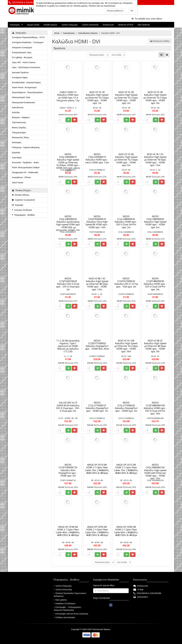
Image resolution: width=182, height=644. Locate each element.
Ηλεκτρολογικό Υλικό (21, 97)
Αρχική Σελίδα (33, 25)
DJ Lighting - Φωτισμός (22, 57)
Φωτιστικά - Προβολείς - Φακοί (25, 162)
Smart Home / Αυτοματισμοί (24, 87)
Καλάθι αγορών (50, 25)
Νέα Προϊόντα (144, 25)
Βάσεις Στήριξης (19, 128)
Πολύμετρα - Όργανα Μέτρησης (26, 147)
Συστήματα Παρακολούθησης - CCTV (28, 37)
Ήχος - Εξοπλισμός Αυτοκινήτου (26, 67)
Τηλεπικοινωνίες (19, 122)
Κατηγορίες (15, 25)
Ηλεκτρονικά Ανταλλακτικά (23, 102)
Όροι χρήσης (60, 600)
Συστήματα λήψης (20, 77)
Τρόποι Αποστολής (63, 590)
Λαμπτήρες (17, 158)
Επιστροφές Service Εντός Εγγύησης (71, 614)
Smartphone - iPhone (21, 177)
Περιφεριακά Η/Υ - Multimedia (25, 172)
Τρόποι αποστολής (90, 25)
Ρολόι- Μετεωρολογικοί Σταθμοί (26, 167)
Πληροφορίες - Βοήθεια (24, 215)
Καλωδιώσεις (69, 33)
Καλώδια (16, 112)
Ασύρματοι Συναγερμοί (22, 47)
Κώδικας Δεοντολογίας (64, 617)
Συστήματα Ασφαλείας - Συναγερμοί (28, 42)
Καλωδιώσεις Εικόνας (88, 33)
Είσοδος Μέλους (21, 195)
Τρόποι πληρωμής (70, 25)
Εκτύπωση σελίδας (160, 41)
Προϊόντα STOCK (126, 25)
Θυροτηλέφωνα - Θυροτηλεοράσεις (27, 92)
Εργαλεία (16, 153)
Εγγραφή (17, 205)
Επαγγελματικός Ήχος (22, 52)
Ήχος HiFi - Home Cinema (24, 62)
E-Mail (138, 590)
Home (57, 33)
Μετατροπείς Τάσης (20, 137)
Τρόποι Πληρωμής (63, 586)
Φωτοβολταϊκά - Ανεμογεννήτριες (26, 82)
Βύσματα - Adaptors (21, 117)
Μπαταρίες (17, 142)
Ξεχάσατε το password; (24, 200)
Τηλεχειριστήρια (19, 132)
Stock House (18, 183)
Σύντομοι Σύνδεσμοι (23, 210)
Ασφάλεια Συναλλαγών (65, 603)
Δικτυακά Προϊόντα (20, 73)
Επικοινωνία (108, 25)
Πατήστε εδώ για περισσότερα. (102, 6)
